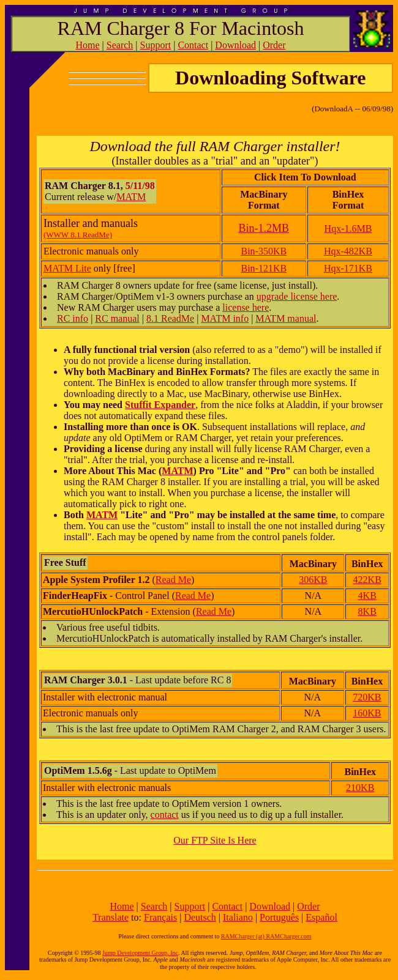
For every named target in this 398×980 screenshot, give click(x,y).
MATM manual (286, 318)
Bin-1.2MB (264, 228)
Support (156, 45)
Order (274, 45)
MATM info (225, 318)
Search (120, 45)
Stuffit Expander (160, 405)
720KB (367, 697)
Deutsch (200, 917)
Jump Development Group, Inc (140, 953)
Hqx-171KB (348, 268)
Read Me (173, 580)
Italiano (238, 917)
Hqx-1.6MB (348, 228)
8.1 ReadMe (170, 318)
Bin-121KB (264, 268)
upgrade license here (297, 296)
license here (246, 307)
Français (160, 917)
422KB (367, 580)
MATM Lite (67, 268)
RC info (73, 318)
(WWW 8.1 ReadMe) (78, 235)
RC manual (117, 318)
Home (87, 45)
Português (279, 917)
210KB (360, 788)
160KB (367, 713)
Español (321, 917)
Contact (193, 45)
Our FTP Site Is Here (215, 840)
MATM (131, 197)
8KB (367, 611)
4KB (367, 596)
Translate (111, 917)
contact (165, 815)
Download (235, 45)
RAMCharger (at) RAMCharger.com (266, 936)
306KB (313, 580)
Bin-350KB (264, 251)
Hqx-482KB (348, 251)
